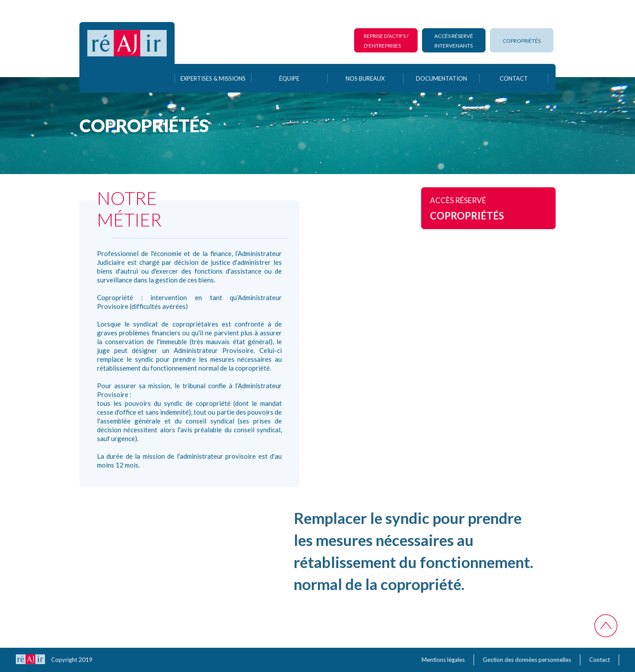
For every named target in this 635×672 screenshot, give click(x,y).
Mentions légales (443, 660)
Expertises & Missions (213, 78)
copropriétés (522, 41)
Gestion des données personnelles (527, 660)
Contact (600, 660)
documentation (441, 78)
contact (514, 78)
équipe (289, 78)
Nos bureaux (365, 78)
